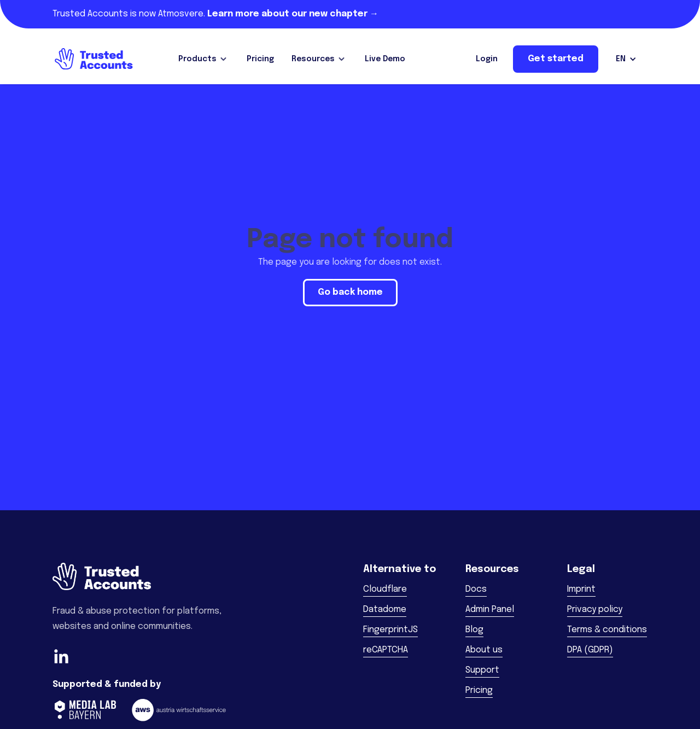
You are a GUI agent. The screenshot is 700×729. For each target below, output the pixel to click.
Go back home (350, 292)
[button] (204, 59)
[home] (94, 59)
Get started (556, 59)
